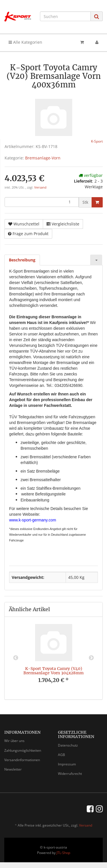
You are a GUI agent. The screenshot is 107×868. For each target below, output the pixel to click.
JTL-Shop (63, 853)
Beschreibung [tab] (22, 260)
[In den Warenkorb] (97, 202)
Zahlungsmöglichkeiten (23, 750)
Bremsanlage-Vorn (43, 158)
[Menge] (42, 202)
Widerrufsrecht (70, 774)
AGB (61, 755)
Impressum (67, 764)
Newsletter (13, 769)
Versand (40, 187)
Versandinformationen (22, 760)
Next (91, 658)
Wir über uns (14, 741)
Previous (16, 658)
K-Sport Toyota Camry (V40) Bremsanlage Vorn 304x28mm (53, 671)
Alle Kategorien (25, 42)
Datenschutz (68, 745)
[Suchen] (65, 16)
